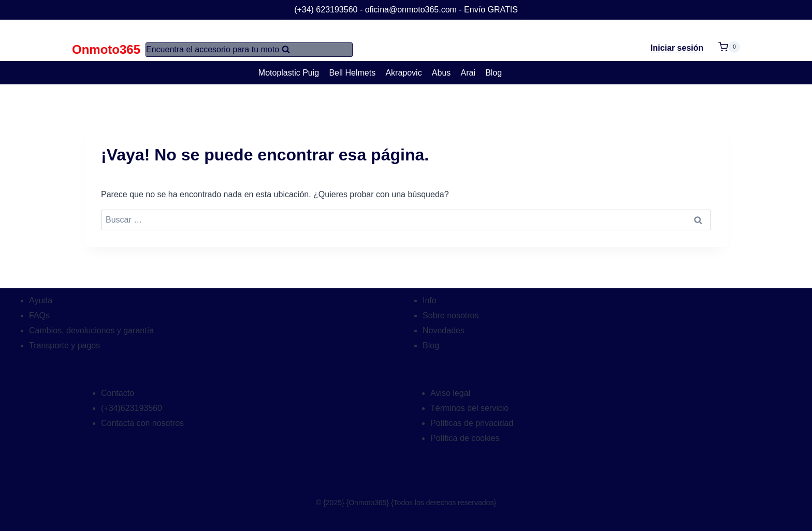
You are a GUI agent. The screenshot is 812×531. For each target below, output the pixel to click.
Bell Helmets (352, 73)
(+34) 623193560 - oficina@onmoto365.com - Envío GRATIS (406, 10)
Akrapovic (403, 73)
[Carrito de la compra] (729, 41)
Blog (494, 73)
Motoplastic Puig (289, 73)
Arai (468, 73)
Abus (441, 73)
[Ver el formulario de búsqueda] (249, 50)
